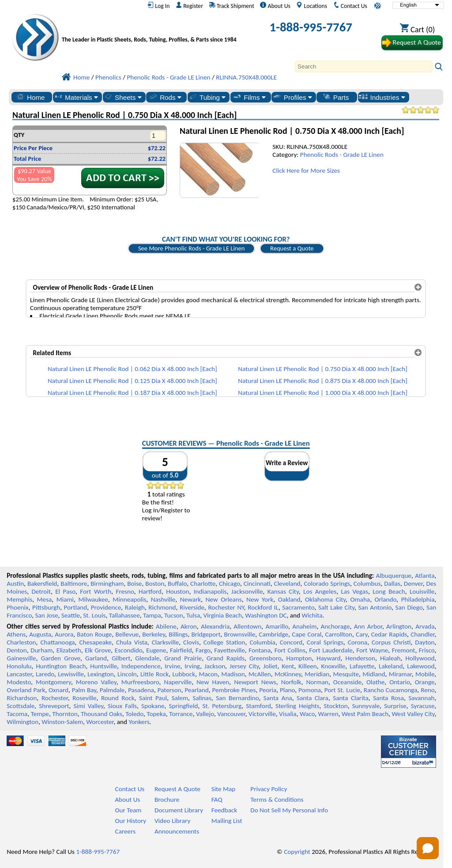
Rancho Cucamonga (391, 690)
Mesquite (346, 674)
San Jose (47, 615)
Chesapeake (95, 642)
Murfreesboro (140, 682)
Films (249, 97)
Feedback (224, 810)
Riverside (192, 607)
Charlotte (203, 584)
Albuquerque (394, 576)
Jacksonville (247, 591)
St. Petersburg (222, 706)
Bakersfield (42, 584)
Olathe (375, 682)
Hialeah (390, 658)
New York (260, 599)
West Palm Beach (365, 714)
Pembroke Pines (234, 690)
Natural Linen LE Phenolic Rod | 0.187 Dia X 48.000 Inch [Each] (132, 393)
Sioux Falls (122, 706)
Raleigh (135, 607)
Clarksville (166, 642)
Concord (291, 642)
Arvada (425, 626)
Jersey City (244, 666)
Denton (17, 650)
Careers (126, 831)
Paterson (169, 690)
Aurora (64, 634)
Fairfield (181, 650)
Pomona (310, 690)
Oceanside (347, 682)
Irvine (172, 666)
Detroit (41, 591)
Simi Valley (89, 706)
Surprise (395, 706)
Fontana (260, 650)
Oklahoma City (325, 599)
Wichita (312, 615)
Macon (208, 674)
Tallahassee (124, 615)
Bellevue (127, 634)
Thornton (65, 714)
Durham (41, 650)
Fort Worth (96, 591)
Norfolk (291, 682)
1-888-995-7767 (311, 27)
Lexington (101, 674)
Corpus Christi (391, 642)
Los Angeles (320, 591)
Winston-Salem (62, 722)
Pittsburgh (46, 607)
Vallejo (205, 714)
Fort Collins (290, 650)
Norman (317, 682)
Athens (16, 634)
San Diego (409, 607)
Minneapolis (129, 599)
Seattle (71, 615)
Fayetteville (230, 650)
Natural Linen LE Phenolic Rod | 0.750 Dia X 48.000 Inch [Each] (323, 369)
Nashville (163, 599)
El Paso (65, 591)
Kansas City (283, 591)
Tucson (174, 615)
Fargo (203, 650)
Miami (65, 599)
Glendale (147, 658)
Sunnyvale (366, 706)
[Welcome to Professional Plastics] (151, 29)
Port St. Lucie (342, 690)
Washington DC (266, 615)
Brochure (167, 800)
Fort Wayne (372, 650)
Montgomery (53, 682)
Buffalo (177, 584)
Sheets (122, 97)
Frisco (427, 650)
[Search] (364, 66)
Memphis (19, 599)
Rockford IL (263, 607)
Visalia (288, 714)
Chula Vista (132, 642)
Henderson (360, 658)
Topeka (156, 714)
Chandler (422, 634)
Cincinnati (257, 584)
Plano (287, 690)
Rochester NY (226, 607)
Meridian (317, 674)
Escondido (129, 650)
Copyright (297, 852)
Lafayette (362, 666)
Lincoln (127, 674)
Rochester (55, 698)
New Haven (213, 682)
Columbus (367, 584)
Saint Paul (153, 698)
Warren (328, 714)
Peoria (268, 690)
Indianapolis (210, 591)
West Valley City (413, 714)
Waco (307, 714)
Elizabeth (69, 650)
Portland (76, 607)
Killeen (307, 666)
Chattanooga (57, 642)
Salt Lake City (336, 607)
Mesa (45, 599)
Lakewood (421, 666)
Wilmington (23, 722)
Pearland (196, 690)
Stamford (258, 706)
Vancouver (231, 714)
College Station (224, 642)
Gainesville (21, 658)
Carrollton (339, 634)
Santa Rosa (388, 698)
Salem (180, 698)
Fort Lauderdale (331, 650)
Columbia (262, 642)
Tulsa (193, 615)
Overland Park (26, 690)
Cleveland (287, 584)
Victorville (262, 714)
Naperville (178, 682)
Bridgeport (206, 634)
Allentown (247, 626)
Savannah (421, 698)
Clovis (191, 642)
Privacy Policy (269, 789)
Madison (233, 674)
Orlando (385, 599)
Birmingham (107, 584)
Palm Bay (84, 690)
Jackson (215, 666)
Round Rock (118, 698)
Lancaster (19, 674)
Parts (335, 97)
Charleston (21, 642)
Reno (428, 690)
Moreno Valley (96, 682)
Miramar (400, 674)
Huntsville (104, 666)
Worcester (100, 722)
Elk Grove (98, 650)
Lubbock (184, 674)
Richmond (162, 607)
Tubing (207, 97)
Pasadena (141, 690)
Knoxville (333, 666)
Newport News (255, 682)
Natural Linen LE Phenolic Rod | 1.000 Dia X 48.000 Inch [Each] (323, 393)
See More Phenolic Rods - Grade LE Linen (192, 248)
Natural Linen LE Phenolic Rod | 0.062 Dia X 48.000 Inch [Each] (132, 369)
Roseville (84, 698)
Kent (288, 666)
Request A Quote (177, 789)
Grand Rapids (226, 658)
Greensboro (265, 658)
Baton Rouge (94, 634)
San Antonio (375, 607)
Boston (155, 584)
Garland (96, 658)
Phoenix (17, 607)
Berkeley (154, 634)
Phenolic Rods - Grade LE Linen (342, 155)
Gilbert (121, 658)
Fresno (125, 591)
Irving (192, 666)
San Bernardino (237, 698)
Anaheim (304, 626)
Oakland (289, 599)
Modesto (19, 682)
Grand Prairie (183, 658)
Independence (141, 666)
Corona (358, 642)
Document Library (179, 810)
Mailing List (227, 821)
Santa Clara (313, 698)
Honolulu (19, 666)
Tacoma (17, 714)
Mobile (425, 674)
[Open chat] (428, 848)
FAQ (217, 800)
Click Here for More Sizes (306, 171)
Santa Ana (278, 698)
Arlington (399, 626)
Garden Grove (61, 658)
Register (189, 6)
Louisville (422, 591)
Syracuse (423, 706)
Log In (158, 6)
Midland (374, 674)
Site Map (224, 789)
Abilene (166, 626)
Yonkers (139, 722)
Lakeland (391, 666)
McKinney (288, 674)
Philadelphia (418, 599)
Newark (190, 599)
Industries (382, 97)
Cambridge (273, 634)
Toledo (134, 714)
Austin (15, 584)
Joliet (270, 666)
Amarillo (277, 626)
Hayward (328, 658)
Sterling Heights (298, 706)
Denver (413, 584)
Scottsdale (21, 706)
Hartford (150, 591)
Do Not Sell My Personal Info (289, 810)
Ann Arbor (368, 626)
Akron (189, 626)
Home (30, 97)
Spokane (153, 706)
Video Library (172, 821)
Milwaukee (93, 599)
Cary (362, 634)
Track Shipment (232, 6)
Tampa (152, 615)
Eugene (156, 650)
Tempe (40, 714)
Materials (76, 97)
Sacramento (298, 607)
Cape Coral (307, 634)
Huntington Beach (61, 666)
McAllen (260, 674)
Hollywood (420, 658)
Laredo (45, 674)
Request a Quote (292, 248)
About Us (275, 6)
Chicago (230, 584)
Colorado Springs (327, 584)
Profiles (292, 97)
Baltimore (74, 584)
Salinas (202, 698)
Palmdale (112, 690)
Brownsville (240, 634)
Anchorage (335, 626)
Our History (131, 821)
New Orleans (223, 599)
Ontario (400, 682)
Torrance (181, 714)
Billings (178, 634)
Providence (106, 607)
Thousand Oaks (102, 714)
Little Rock (154, 674)
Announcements (177, 831)
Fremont (404, 650)
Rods (165, 97)
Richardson (22, 698)
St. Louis (94, 615)
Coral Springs (325, 642)
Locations (312, 6)
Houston (177, 591)
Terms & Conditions (277, 800)
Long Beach (389, 591)
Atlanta (425, 576)
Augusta (40, 634)
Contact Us (350, 6)
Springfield (183, 706)
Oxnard (58, 690)
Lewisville (71, 674)
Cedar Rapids (389, 634)
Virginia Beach (222, 615)
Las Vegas (354, 591)
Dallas (392, 584)
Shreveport (54, 706)
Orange (425, 682)
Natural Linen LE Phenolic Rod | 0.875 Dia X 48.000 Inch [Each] (323, 381)
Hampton (299, 658)
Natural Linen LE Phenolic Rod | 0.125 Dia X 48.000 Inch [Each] (132, 381)
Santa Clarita (351, 698)
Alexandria (215, 626)
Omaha (360, 599)
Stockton (336, 706)
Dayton (425, 642)
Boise (134, 584)
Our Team (128, 810)
